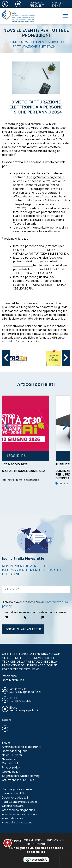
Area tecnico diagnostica (19, 810)
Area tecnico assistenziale (20, 814)
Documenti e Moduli (15, 798)
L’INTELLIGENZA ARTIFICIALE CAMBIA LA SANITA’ (34, 473)
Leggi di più (36, 456)
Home (13, 42)
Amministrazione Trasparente (22, 747)
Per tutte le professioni (45, 33)
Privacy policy (11, 767)
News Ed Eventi (20, 30)
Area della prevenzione (17, 822)
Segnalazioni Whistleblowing (21, 776)
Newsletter (9, 759)
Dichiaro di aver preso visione (35, 604)
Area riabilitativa (13, 818)
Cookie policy (11, 772)
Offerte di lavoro (13, 806)
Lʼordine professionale (17, 789)
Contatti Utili (10, 763)
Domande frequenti (37, 4)
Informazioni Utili (13, 793)
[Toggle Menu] (65, 16)
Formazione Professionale (20, 802)
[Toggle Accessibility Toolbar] (8, 843)
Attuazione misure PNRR (18, 780)
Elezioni (7, 743)
